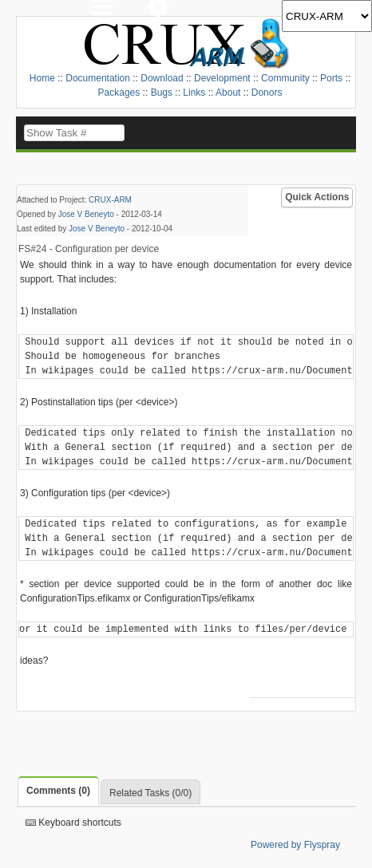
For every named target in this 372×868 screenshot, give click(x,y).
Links (194, 93)
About (228, 93)
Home (42, 78)
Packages (119, 93)
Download (162, 78)
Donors (267, 93)
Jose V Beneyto (86, 214)
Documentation (98, 78)
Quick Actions (317, 197)
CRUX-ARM (110, 200)
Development (222, 78)
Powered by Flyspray (295, 845)
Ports (331, 78)
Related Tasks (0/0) (150, 793)
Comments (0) (58, 791)
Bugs (162, 93)
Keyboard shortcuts (73, 823)
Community (285, 78)
